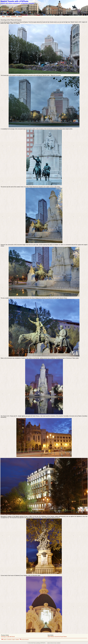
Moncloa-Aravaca (25, 640)
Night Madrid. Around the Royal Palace (57, 637)
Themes (20, 17)
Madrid (17, 640)
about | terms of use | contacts (54, 643)
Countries (14, 17)
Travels (8, 17)
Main (3, 17)
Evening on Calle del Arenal (8, 637)
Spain (14, 640)
